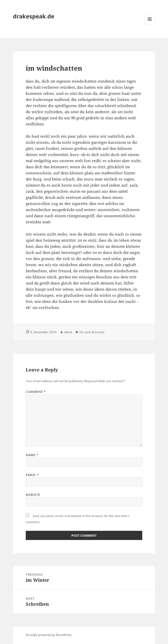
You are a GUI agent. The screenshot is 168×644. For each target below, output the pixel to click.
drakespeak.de (34, 16)
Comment (36, 392)
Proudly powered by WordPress (49, 635)
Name (32, 455)
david (68, 332)
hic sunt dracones (92, 332)
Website (33, 495)
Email (32, 475)
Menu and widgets (150, 24)
